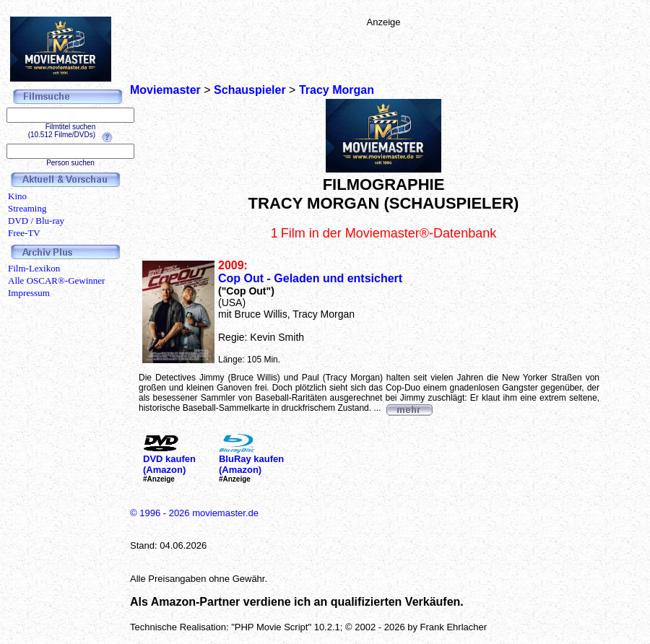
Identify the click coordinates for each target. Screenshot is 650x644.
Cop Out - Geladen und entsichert (310, 278)
